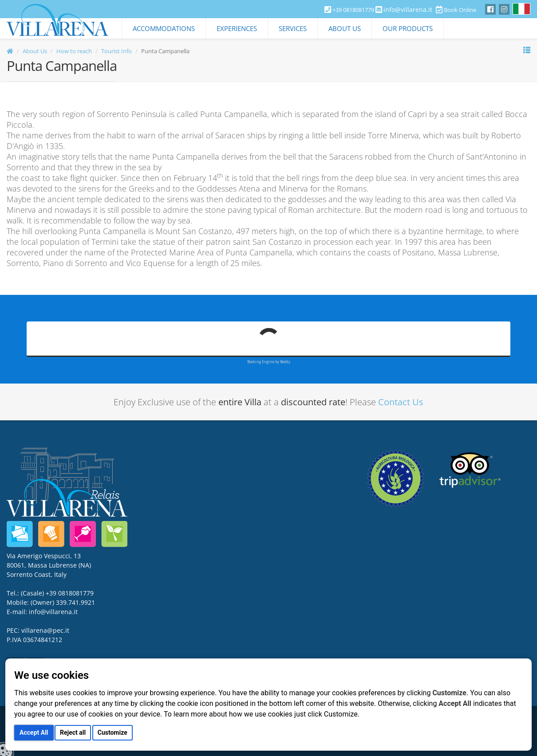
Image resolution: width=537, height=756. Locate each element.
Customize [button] (113, 732)
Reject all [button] (73, 732)
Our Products (408, 28)
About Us (345, 28)
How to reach (74, 51)
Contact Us (401, 402)
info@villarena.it (408, 10)
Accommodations (164, 28)
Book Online (456, 10)
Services (293, 28)
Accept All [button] (34, 732)
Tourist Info (116, 51)
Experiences (237, 28)
